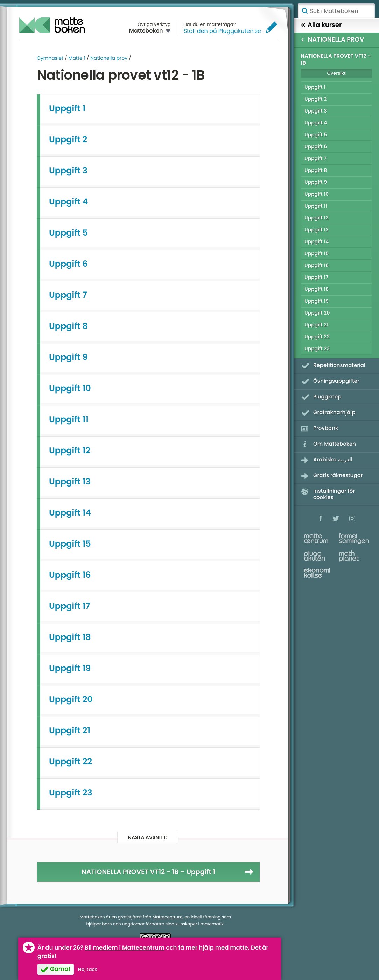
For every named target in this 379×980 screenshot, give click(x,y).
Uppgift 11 (69, 420)
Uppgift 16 (70, 575)
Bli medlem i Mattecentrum (125, 948)
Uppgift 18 (70, 637)
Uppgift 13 (70, 482)
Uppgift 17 (69, 606)
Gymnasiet (50, 58)
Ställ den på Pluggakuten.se (222, 31)
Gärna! (60, 969)
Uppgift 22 (71, 762)
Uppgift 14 (70, 513)
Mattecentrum (168, 917)
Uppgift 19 (70, 668)
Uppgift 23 (71, 793)
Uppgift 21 (70, 731)
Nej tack (87, 969)
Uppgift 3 (68, 171)
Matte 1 (77, 58)
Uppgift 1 (67, 109)
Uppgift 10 (70, 388)
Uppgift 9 (68, 357)
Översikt (336, 73)
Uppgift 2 (68, 140)
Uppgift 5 (68, 233)
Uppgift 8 (68, 326)
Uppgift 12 (70, 451)
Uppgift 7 (68, 295)
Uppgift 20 (71, 700)
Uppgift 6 (68, 264)
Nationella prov (109, 58)
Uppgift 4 (68, 202)
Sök (304, 11)
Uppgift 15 (70, 544)
